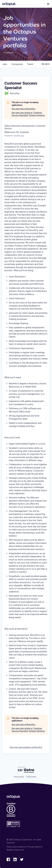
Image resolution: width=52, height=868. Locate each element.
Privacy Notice (34, 847)
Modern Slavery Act (15, 850)
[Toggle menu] (48, 4)
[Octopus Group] (9, 4)
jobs (5, 64)
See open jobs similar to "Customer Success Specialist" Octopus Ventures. (28, 114)
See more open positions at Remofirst (26, 747)
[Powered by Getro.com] (26, 770)
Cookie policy (31, 777)
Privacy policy (19, 777)
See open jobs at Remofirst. (24, 109)
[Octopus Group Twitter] (22, 859)
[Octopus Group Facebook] (8, 859)
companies (17, 64)
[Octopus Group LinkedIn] (15, 859)
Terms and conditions (16, 847)
